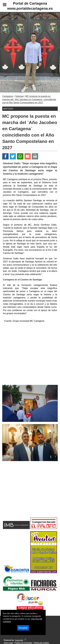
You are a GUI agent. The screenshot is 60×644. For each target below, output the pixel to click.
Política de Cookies (41, 643)
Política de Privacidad (23, 643)
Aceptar (23, 628)
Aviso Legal (8, 643)
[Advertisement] (25, 494)
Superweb (19, 640)
